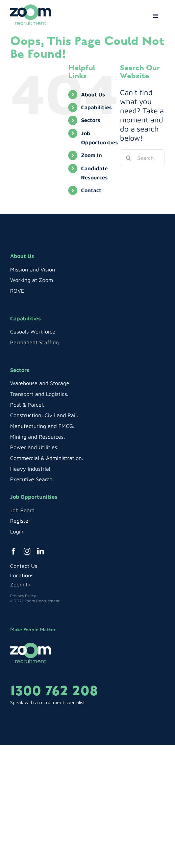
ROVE (17, 291)
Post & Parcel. (27, 405)
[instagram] (27, 551)
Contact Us (24, 566)
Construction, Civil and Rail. (44, 415)
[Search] (128, 158)
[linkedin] (41, 551)
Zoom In (92, 155)
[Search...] (142, 158)
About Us (93, 94)
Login (17, 531)
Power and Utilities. (34, 447)
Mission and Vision (33, 269)
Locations (22, 575)
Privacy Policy (23, 596)
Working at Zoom (32, 280)
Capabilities (96, 107)
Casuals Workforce (33, 331)
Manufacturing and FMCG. (42, 426)
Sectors (91, 120)
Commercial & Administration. (47, 458)
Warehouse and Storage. (40, 383)
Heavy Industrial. (31, 469)
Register (20, 521)
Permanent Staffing (34, 342)
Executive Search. (32, 479)
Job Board (22, 510)
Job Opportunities (34, 497)
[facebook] (14, 551)
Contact (91, 190)
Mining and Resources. (37, 437)
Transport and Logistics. (39, 394)
